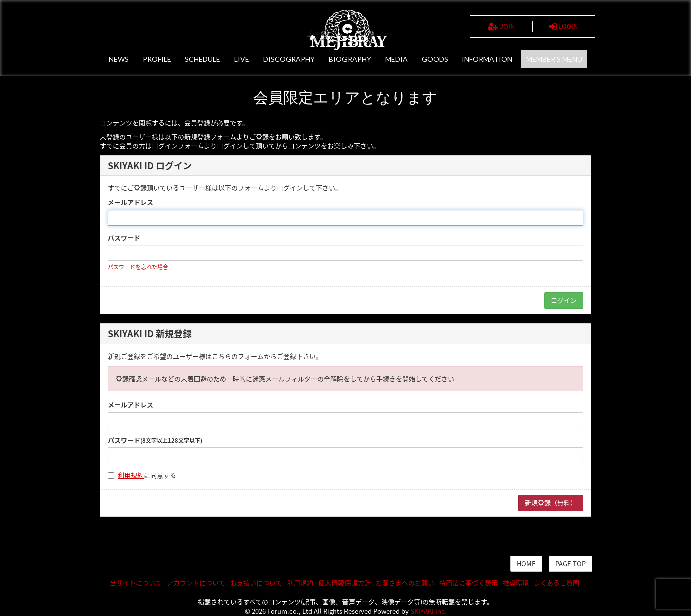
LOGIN (564, 26)
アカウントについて (196, 583)
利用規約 (131, 475)
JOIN (501, 26)
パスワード (124, 238)
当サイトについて (136, 583)
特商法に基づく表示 (468, 583)
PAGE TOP (571, 564)
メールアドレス (130, 202)
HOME (526, 564)
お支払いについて (256, 583)
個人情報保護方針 (344, 583)
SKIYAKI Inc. (428, 611)
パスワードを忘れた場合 (138, 267)
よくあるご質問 (557, 583)
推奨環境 (516, 583)
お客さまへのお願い (405, 583)
